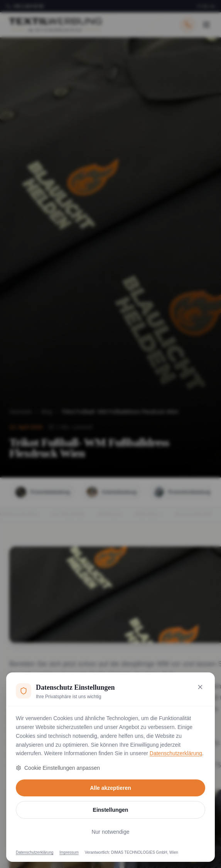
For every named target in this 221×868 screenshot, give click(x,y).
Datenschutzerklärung (176, 753)
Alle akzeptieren (110, 788)
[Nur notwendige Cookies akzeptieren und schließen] (200, 687)
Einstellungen (111, 810)
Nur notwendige (110, 832)
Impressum (69, 852)
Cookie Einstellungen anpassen (58, 768)
